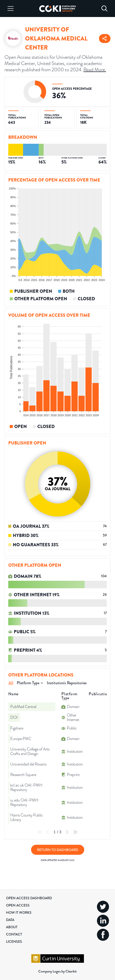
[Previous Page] (48, 832)
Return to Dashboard (58, 850)
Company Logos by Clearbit (57, 971)
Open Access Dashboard (29, 898)
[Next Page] (67, 832)
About (12, 927)
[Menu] (11, 8)
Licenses (14, 941)
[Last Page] (75, 832)
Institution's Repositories (67, 683)
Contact (14, 934)
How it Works (19, 912)
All (11, 683)
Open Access (18, 905)
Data (10, 920)
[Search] (104, 8)
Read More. (95, 70)
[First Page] (40, 832)
